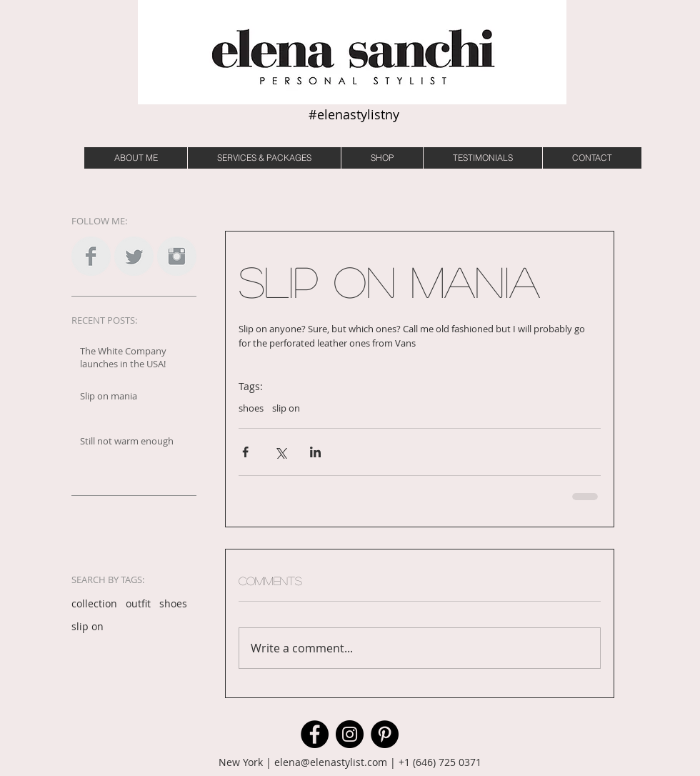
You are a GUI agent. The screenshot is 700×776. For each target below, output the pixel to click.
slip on (87, 626)
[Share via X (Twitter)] (280, 452)
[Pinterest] (385, 734)
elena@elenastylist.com (331, 762)
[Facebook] (315, 734)
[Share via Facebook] (245, 452)
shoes (173, 603)
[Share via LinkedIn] (315, 452)
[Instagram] (350, 734)
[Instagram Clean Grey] (177, 256)
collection (94, 603)
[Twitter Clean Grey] (134, 256)
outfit (138, 603)
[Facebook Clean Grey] (91, 256)
